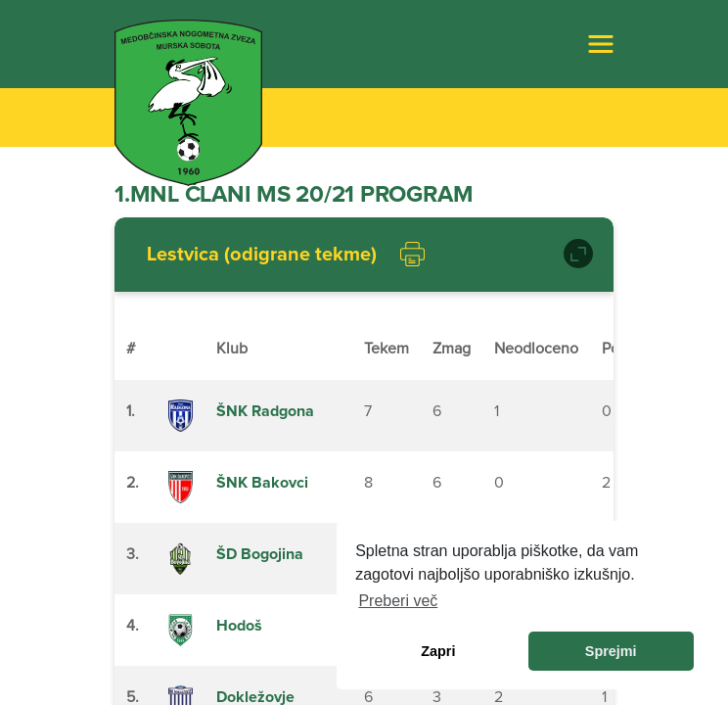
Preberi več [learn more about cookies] (398, 601)
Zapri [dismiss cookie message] (438, 651)
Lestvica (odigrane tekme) (262, 255)
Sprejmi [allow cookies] (611, 651)
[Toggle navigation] (601, 44)
